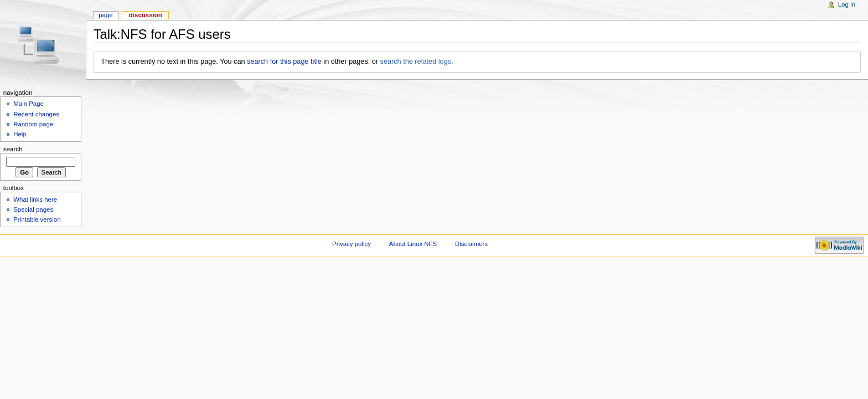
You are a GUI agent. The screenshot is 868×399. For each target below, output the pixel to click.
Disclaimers (471, 244)
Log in (847, 4)
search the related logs (416, 62)
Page (105, 15)
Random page (33, 124)
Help (20, 134)
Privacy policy (352, 244)
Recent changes (36, 114)
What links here (35, 199)
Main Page (29, 104)
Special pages (33, 209)
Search (13, 149)
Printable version (37, 219)
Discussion (146, 15)
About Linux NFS (413, 244)
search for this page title (284, 62)
